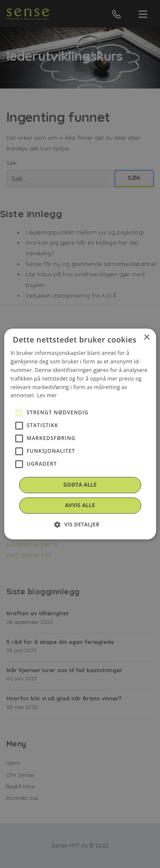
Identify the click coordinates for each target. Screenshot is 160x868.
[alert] (80, 434)
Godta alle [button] (80, 485)
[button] (80, 525)
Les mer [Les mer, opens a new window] (47, 396)
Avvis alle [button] (80, 506)
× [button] (147, 338)
